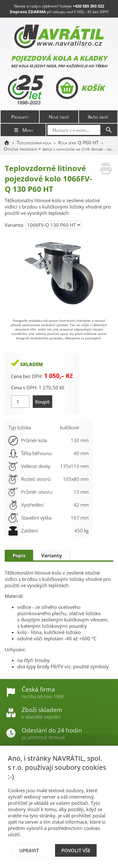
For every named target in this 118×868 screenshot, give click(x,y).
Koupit (42, 402)
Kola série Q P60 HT (78, 142)
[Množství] (20, 402)
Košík (80, 88)
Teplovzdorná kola (34, 142)
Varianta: (15, 225)
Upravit (29, 850)
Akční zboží (98, 117)
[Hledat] (109, 130)
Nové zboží (59, 117)
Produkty (20, 117)
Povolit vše (76, 850)
